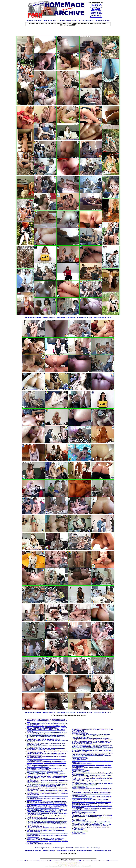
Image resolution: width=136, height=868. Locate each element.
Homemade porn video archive (68, 865)
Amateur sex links (103, 861)
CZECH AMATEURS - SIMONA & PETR (82, 744)
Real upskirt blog (54, 861)
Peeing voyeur (96, 15)
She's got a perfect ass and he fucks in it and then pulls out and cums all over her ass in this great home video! (46, 817)
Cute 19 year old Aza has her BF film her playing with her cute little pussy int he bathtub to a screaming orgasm (92, 797)
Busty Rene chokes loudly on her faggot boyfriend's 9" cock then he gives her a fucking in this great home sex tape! (47, 769)
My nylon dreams (59, 863)
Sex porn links (21, 861)
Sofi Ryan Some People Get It (80, 787)
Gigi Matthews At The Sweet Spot (81, 770)
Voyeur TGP (96, 9)
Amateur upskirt (62, 861)
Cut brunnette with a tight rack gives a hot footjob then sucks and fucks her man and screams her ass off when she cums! (92, 784)
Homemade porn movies (34, 20)
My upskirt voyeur (96, 7)
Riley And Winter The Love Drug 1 (36, 826)
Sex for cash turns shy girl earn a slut (82, 764)
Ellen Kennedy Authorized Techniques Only (84, 813)
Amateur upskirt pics (78, 832)
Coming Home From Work (79, 760)
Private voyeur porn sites (31, 861)
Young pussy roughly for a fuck (80, 737)
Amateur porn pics (50, 20)
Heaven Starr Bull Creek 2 (79, 834)
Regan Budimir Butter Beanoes (80, 814)
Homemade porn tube (102, 20)
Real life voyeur (96, 6)
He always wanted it (77, 830)
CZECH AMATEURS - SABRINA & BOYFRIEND (39, 844)
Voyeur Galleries (96, 14)
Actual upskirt (95, 861)
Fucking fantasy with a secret (80, 758)
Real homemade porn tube (102, 317)
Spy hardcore (96, 4)
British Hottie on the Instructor (80, 733)
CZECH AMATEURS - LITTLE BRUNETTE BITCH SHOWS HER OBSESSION (47, 776)
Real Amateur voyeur (86, 861)
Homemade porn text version (67, 20)
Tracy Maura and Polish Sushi (80, 831)
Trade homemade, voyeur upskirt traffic (72, 863)
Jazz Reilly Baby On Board (79, 732)
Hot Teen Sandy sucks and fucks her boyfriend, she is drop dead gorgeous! (47, 783)
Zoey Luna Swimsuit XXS (79, 820)
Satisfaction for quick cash (79, 795)
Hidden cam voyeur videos (43, 861)
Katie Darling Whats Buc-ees (80, 786)
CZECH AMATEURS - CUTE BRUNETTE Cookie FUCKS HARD (43, 739)
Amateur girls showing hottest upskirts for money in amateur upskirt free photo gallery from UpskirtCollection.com (46, 766)
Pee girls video (96, 10)
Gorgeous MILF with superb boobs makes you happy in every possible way (47, 784)
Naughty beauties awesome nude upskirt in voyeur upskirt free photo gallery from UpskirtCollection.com (45, 819)
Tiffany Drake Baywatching (79, 772)
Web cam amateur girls (86, 20)
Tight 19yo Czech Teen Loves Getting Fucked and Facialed (42, 729)
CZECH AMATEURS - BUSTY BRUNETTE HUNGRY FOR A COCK (44, 812)
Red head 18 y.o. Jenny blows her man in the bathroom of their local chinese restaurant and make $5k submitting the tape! (45, 786)
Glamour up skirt (96, 12)
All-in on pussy (76, 811)
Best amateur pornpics (113, 861)
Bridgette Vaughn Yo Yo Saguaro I (81, 805)
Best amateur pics (96, 17)
